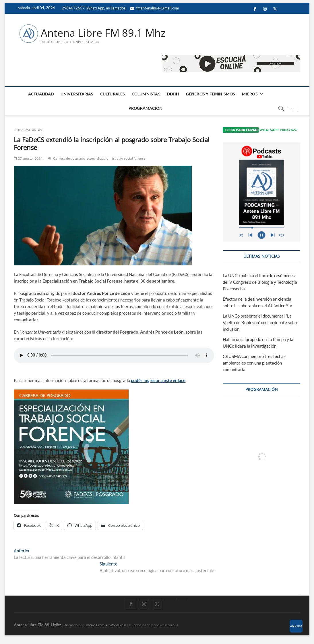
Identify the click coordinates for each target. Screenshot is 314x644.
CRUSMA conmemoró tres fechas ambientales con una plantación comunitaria (254, 363)
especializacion (99, 158)
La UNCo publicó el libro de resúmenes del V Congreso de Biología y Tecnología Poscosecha (260, 282)
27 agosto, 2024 (28, 158)
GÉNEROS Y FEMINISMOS (211, 94)
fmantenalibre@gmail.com (155, 8)
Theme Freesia (96, 625)
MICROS (250, 94)
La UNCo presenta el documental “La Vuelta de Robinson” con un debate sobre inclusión (261, 322)
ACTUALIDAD (41, 94)
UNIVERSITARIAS (77, 94)
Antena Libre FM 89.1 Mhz (103, 33)
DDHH (173, 94)
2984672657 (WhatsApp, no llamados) (94, 8)
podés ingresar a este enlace (158, 380)
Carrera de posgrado (69, 158)
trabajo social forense (129, 158)
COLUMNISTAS (146, 94)
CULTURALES (113, 94)
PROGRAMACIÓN (146, 108)
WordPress (118, 625)
